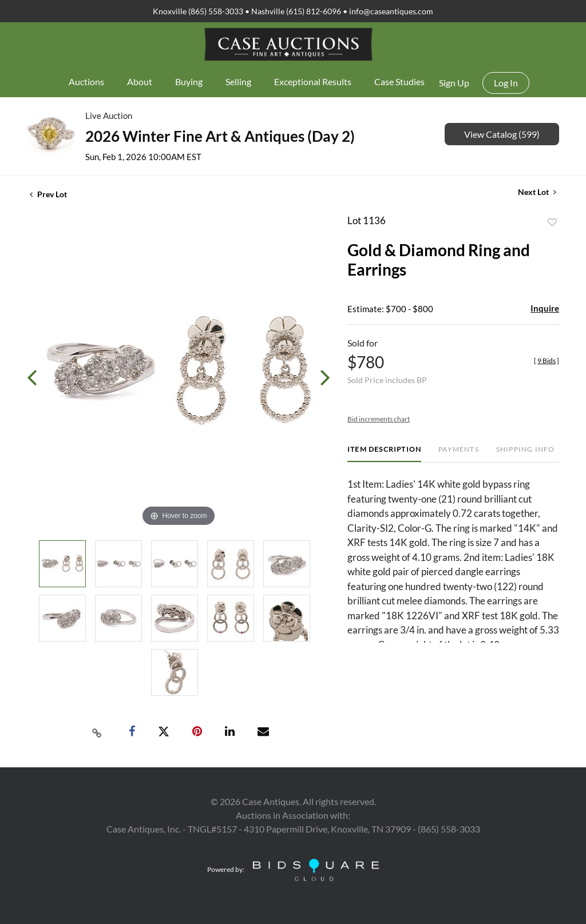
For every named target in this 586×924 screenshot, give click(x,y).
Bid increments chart (379, 419)
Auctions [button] (86, 81)
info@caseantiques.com (391, 11)
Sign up (454, 83)
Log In (506, 83)
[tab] (384, 454)
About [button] (140, 81)
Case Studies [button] (399, 81)
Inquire (545, 308)
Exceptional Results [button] (313, 81)
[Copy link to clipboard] (97, 732)
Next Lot (537, 192)
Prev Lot (48, 194)
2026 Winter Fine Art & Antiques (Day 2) (220, 136)
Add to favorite (552, 222)
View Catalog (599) (502, 134)
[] (547, 361)
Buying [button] (189, 81)
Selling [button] (238, 81)
